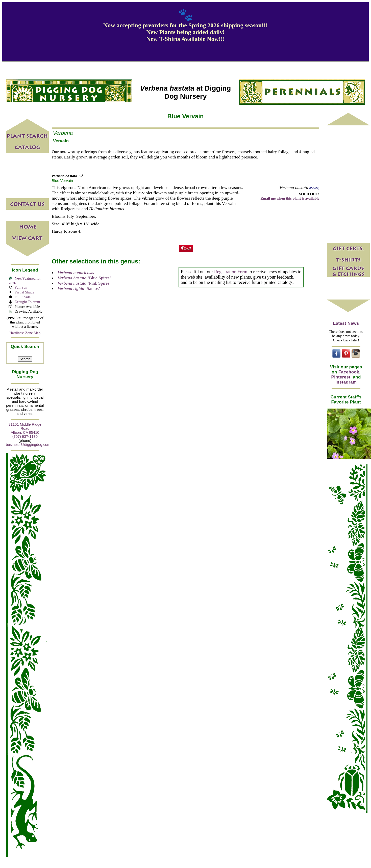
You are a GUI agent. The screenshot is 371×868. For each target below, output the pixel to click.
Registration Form (231, 272)
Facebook (349, 372)
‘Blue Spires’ (84, 278)
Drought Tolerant (27, 302)
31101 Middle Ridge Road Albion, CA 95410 (25, 428)
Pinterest (341, 377)
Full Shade (23, 297)
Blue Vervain (62, 181)
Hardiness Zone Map (25, 333)
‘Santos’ (79, 288)
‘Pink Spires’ (84, 283)
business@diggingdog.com (28, 445)
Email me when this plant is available (290, 198)
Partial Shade (24, 292)
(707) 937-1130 (25, 437)
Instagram (346, 382)
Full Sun (21, 287)
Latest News (346, 323)
